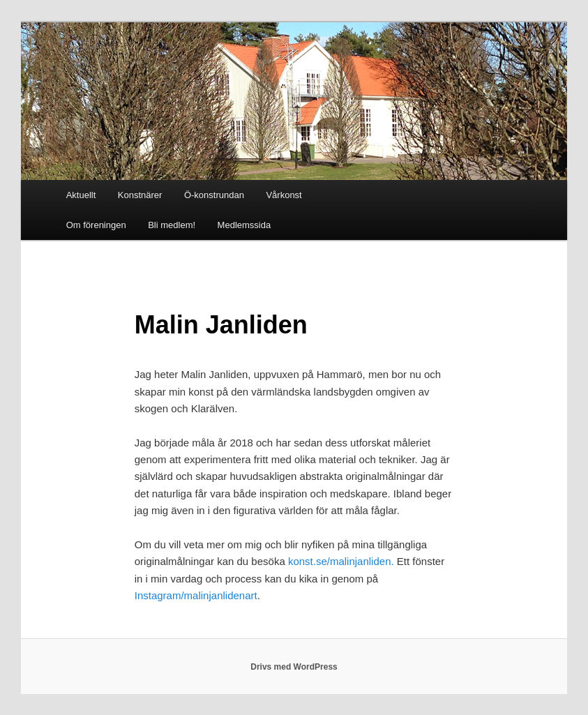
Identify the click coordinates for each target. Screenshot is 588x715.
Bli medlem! (172, 225)
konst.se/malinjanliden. (341, 561)
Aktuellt (81, 195)
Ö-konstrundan (214, 195)
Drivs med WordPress (294, 667)
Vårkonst (284, 195)
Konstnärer (140, 195)
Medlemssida (244, 225)
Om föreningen (96, 225)
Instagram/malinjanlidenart (196, 595)
